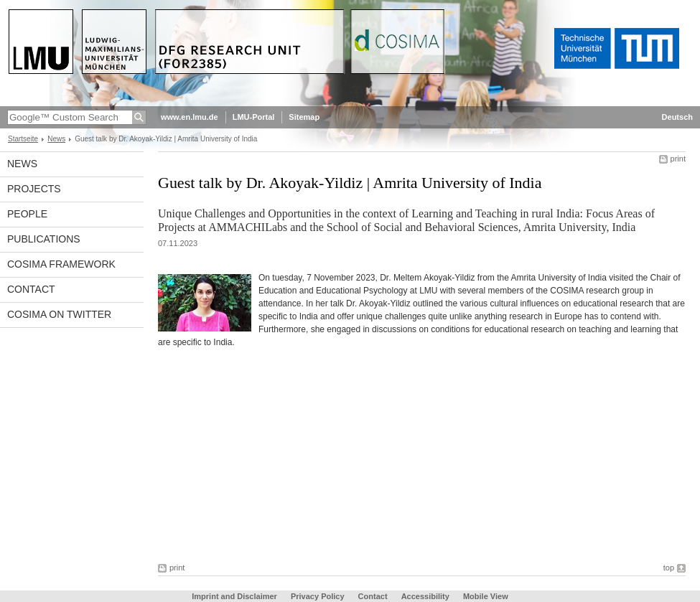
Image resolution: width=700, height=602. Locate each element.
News (56, 139)
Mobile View (486, 596)
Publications (44, 239)
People (27, 214)
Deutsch (677, 117)
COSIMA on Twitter (59, 314)
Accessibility (426, 596)
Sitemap (304, 117)
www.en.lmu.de (190, 117)
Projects (34, 189)
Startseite (23, 139)
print (678, 159)
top (669, 568)
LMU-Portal (254, 117)
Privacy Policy (318, 596)
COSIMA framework (61, 264)
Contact (31, 289)
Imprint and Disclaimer (234, 596)
